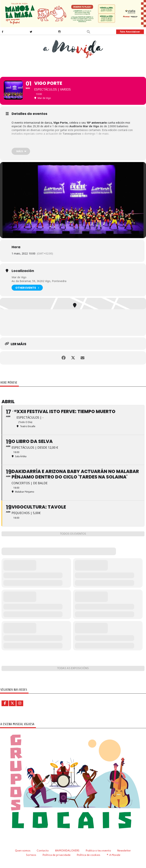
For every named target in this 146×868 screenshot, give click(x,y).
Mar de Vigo (19, 277)
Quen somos (23, 851)
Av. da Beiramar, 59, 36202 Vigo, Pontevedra (39, 281)
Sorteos (31, 855)
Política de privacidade (57, 855)
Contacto (43, 851)
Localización (23, 271)
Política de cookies (88, 855)
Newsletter (124, 851)
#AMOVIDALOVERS (67, 851)
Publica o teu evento (98, 851)
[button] (89, 31)
